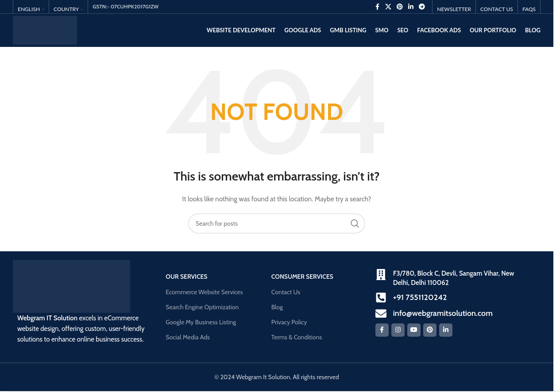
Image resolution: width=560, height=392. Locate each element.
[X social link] (388, 7)
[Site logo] (45, 30)
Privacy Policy (289, 322)
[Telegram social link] (422, 7)
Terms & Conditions (297, 337)
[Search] (277, 223)
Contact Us (286, 292)
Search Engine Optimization (202, 307)
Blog (277, 307)
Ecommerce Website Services (204, 292)
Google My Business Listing (201, 322)
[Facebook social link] (377, 7)
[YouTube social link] (414, 330)
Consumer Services (302, 277)
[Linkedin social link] (411, 7)
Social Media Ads (187, 337)
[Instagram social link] (398, 330)
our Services (186, 277)
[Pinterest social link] (400, 7)
